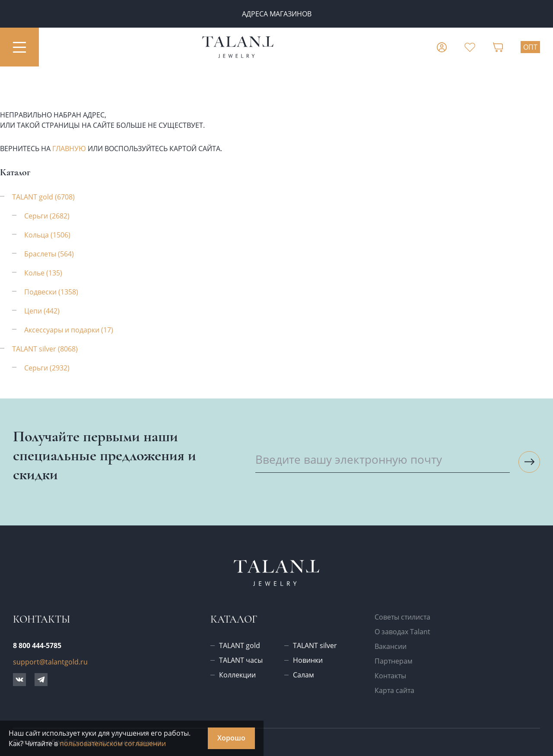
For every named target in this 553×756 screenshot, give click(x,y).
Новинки (308, 660)
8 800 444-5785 (37, 645)
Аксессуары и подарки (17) (69, 330)
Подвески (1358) (51, 292)
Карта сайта (394, 690)
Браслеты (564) (49, 254)
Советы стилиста (402, 617)
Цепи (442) (42, 311)
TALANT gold (240, 645)
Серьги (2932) (47, 368)
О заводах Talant (402, 632)
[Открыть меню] (19, 47)
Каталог (234, 619)
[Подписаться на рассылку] (529, 462)
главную (69, 149)
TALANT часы (241, 660)
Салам (304, 675)
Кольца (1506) (47, 235)
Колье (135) (43, 273)
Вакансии (391, 646)
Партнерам (394, 661)
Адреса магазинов (277, 14)
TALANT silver (315, 645)
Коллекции (237, 675)
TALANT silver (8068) (45, 349)
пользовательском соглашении (113, 743)
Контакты (390, 676)
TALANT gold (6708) (43, 197)
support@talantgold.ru (50, 662)
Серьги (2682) (47, 216)
